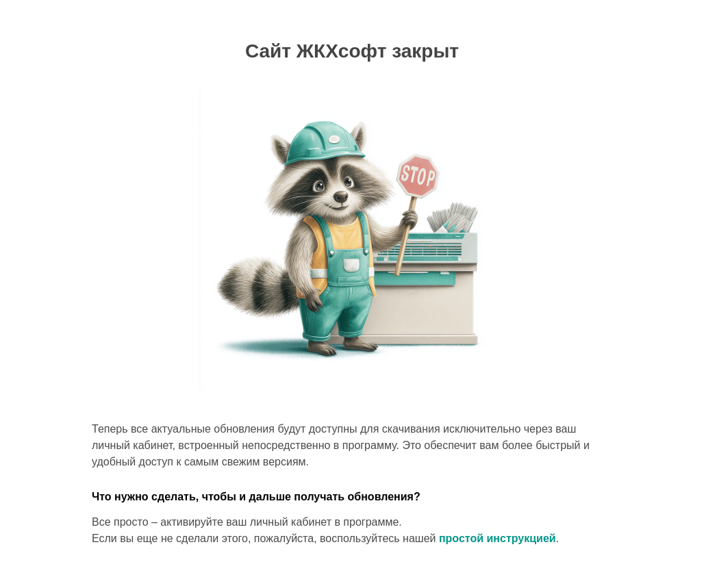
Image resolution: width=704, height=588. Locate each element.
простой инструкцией (498, 538)
